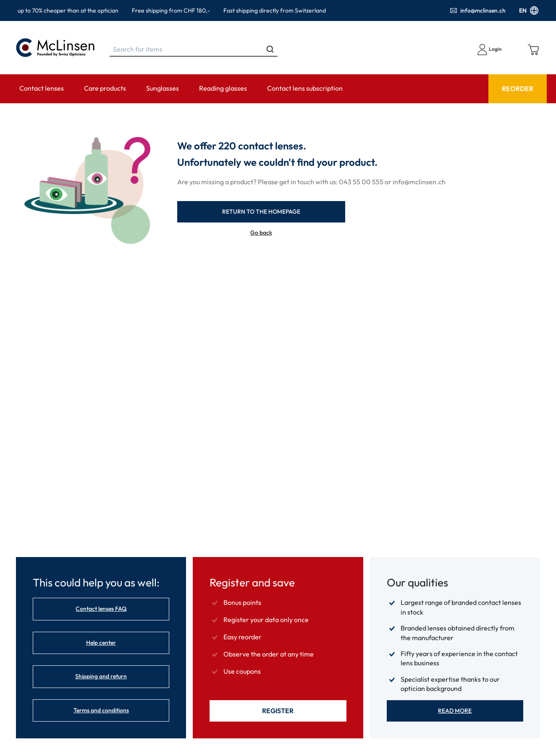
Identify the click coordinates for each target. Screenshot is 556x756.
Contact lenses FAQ (101, 609)
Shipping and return (101, 676)
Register (278, 711)
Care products (105, 88)
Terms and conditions (101, 710)
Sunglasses (163, 88)
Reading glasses (223, 88)
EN (529, 10)
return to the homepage (261, 212)
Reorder (518, 89)
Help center (101, 643)
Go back (261, 233)
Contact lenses (42, 88)
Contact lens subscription (305, 88)
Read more (455, 711)
